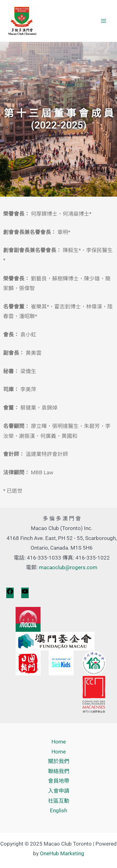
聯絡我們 (59, 771)
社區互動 (59, 801)
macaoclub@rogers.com (68, 567)
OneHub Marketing (62, 853)
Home (59, 742)
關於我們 (59, 761)
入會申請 (59, 791)
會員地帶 (59, 781)
